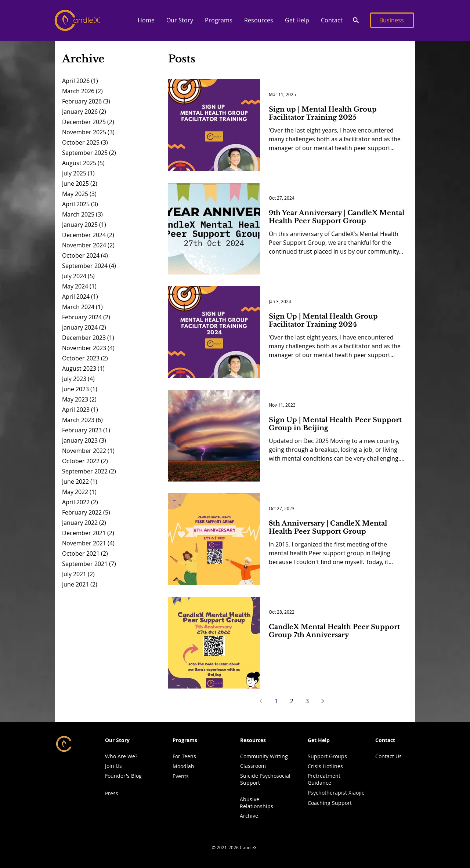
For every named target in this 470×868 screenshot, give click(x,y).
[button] (179, 20)
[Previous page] (261, 701)
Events (181, 776)
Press (112, 793)
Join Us (113, 766)
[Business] (392, 20)
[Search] (356, 20)
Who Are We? (121, 756)
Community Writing (264, 756)
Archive (249, 816)
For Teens (184, 756)
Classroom (253, 766)
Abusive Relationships (256, 803)
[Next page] (322, 701)
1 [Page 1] (276, 701)
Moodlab (183, 766)
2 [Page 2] (292, 701)
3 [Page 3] (307, 701)
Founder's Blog (123, 776)
